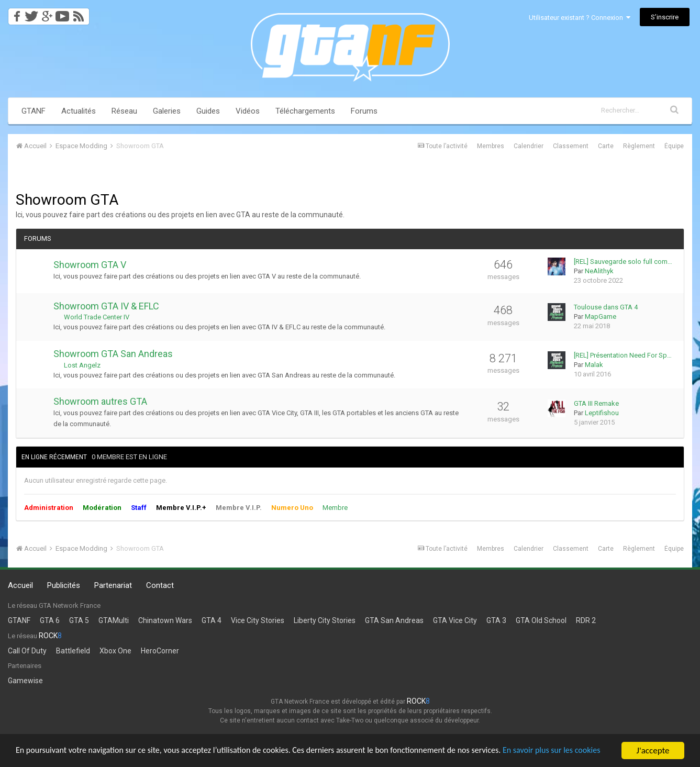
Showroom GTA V (90, 265)
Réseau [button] (124, 111)
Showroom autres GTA (100, 401)
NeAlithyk (599, 271)
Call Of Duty (27, 651)
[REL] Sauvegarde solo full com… (623, 262)
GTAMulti (114, 620)
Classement (571, 146)
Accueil (20, 585)
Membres (491, 146)
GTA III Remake (596, 403)
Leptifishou (602, 413)
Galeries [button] (167, 111)
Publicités (64, 585)
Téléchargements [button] (305, 111)
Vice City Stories (258, 620)
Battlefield (73, 651)
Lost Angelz (82, 365)
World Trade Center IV (97, 317)
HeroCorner (160, 651)
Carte (606, 146)
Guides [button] (208, 111)
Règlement (639, 146)
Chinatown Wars (165, 620)
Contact (160, 585)
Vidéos (248, 111)
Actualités (79, 111)
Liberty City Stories (325, 620)
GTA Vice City (455, 620)
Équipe (674, 146)
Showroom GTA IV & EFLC (106, 306)
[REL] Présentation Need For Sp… (623, 355)
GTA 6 (50, 620)
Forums (364, 111)
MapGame (601, 316)
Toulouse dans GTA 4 (606, 307)
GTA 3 (496, 620)
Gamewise (25, 681)
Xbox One (115, 651)
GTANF (34, 111)
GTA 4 (212, 620)
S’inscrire (665, 17)
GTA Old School (541, 620)
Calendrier (529, 146)
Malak (594, 365)
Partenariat (113, 585)
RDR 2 (586, 620)
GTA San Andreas (394, 620)
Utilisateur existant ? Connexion (580, 18)
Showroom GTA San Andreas (113, 354)
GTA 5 (79, 620)
